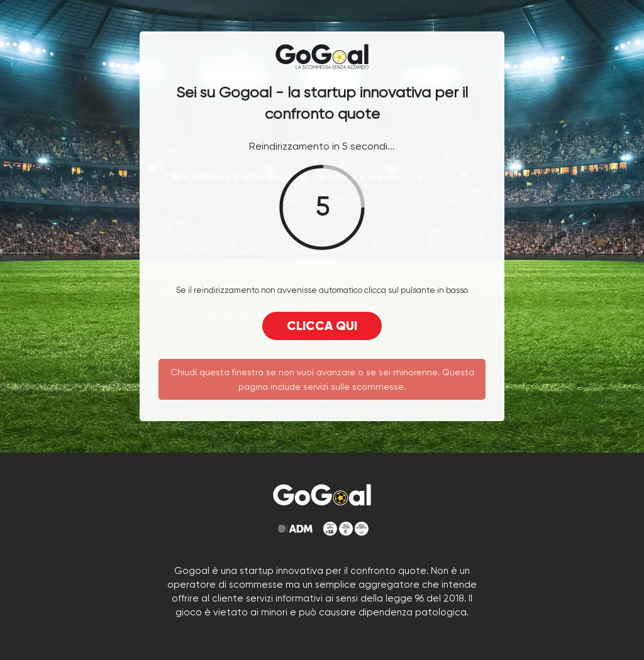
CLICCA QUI (322, 326)
